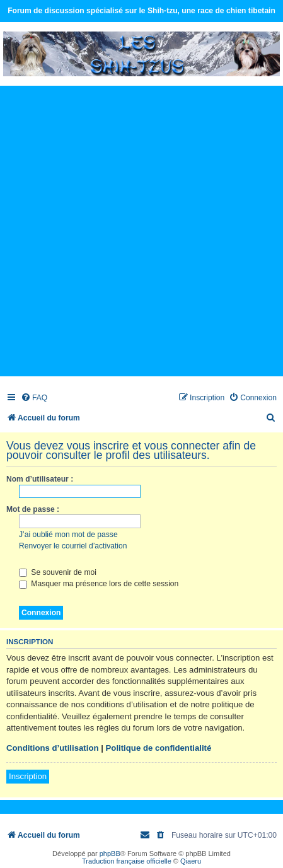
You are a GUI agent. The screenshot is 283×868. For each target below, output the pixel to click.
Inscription (28, 776)
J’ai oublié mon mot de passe (68, 535)
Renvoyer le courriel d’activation (73, 546)
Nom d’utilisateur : (40, 479)
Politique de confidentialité (159, 748)
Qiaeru (191, 861)
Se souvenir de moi (58, 572)
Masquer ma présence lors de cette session (99, 584)
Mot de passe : (33, 509)
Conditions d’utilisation (53, 748)
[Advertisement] (141, 230)
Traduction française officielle (127, 861)
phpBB (110, 854)
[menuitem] (34, 398)
